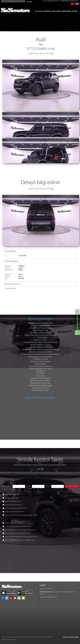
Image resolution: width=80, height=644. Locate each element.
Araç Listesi (56, 11)
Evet (39, 469)
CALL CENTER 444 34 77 (51, 1)
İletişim (74, 11)
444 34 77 (50, 589)
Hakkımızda (47, 11)
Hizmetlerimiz (66, 11)
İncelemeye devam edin (39, 54)
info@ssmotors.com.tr (51, 597)
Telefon (29, 486)
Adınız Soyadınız (6, 486)
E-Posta (48, 486)
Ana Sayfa (39, 11)
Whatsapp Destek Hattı (69, 1)
